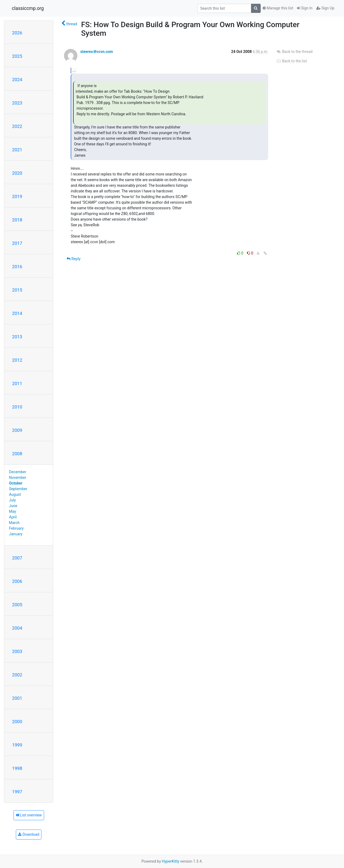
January (16, 534)
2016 (17, 267)
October (16, 483)
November (18, 478)
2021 (17, 150)
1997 (17, 792)
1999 (17, 745)
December (18, 472)
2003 (17, 651)
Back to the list (291, 61)
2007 (17, 558)
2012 (17, 360)
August (15, 494)
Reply (74, 259)
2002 (17, 675)
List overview (29, 815)
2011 (17, 383)
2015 (17, 290)
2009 (17, 430)
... (74, 70)
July (12, 500)
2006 (17, 581)
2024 (17, 80)
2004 (17, 628)
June (13, 506)
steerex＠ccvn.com (97, 52)
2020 (17, 173)
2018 (17, 220)
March (15, 523)
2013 (17, 337)
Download (29, 834)
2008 (17, 454)
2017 (17, 243)
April (13, 517)
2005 (17, 605)
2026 (17, 33)
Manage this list (278, 8)
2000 (17, 722)
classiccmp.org (28, 8)
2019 (17, 196)
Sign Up (325, 8)
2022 (17, 126)
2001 (17, 698)
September (18, 489)
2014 (17, 313)
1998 (17, 768)
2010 (17, 407)
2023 (17, 103)
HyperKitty (171, 861)
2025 (17, 56)
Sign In (305, 8)
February (16, 528)
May (13, 511)
